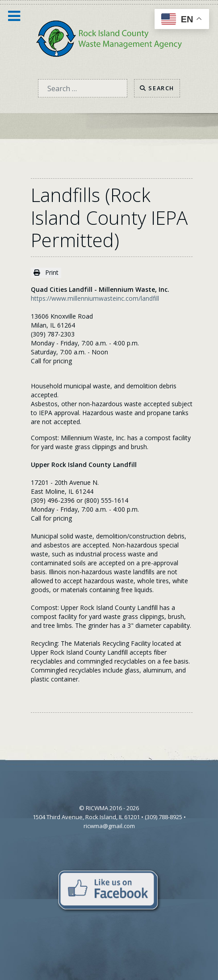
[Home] (109, 38)
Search (157, 88)
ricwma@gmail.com (109, 826)
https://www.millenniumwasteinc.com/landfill (95, 298)
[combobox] (83, 88)
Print (46, 272)
